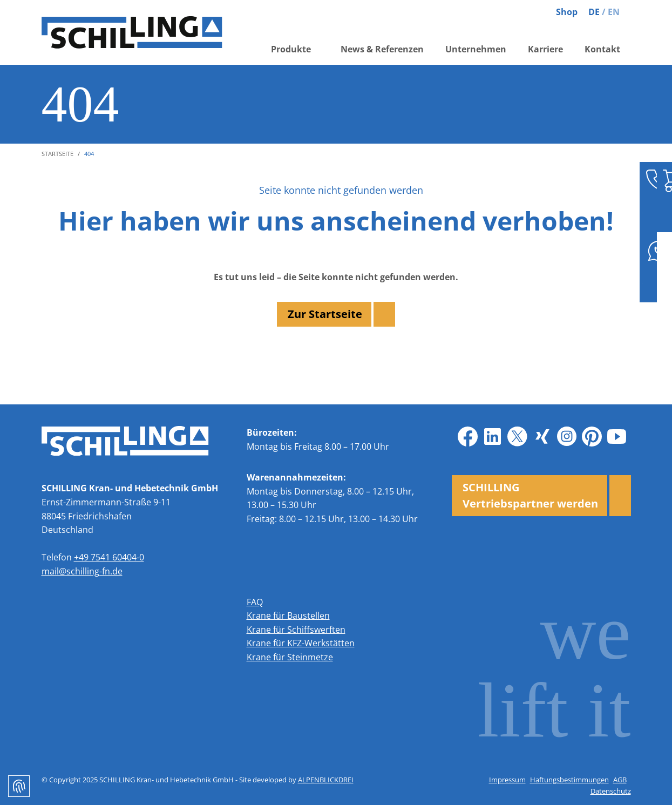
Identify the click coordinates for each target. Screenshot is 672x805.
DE (594, 12)
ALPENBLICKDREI (326, 780)
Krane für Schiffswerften (296, 630)
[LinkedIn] (493, 437)
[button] (295, 50)
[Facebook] (468, 437)
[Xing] (542, 437)
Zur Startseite (325, 314)
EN (614, 12)
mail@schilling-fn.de (82, 571)
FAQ (255, 602)
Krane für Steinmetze (290, 657)
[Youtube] (617, 437)
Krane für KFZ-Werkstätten (301, 643)
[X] (518, 437)
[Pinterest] (592, 437)
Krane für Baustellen (288, 615)
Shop (567, 12)
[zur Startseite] (133, 33)
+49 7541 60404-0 (109, 557)
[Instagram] (567, 437)
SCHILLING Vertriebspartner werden (530, 495)
